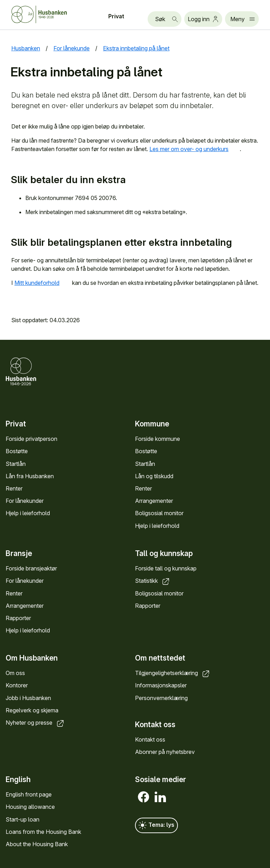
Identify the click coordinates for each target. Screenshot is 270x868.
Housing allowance (30, 807)
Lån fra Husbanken (30, 476)
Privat (116, 16)
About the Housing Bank (37, 844)
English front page (29, 794)
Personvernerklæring (161, 698)
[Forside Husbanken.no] (48, 14)
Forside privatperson (31, 439)
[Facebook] (143, 797)
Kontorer (17, 685)
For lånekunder (25, 501)
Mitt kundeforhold (43, 283)
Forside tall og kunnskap (166, 568)
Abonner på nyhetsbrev (165, 752)
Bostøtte (17, 451)
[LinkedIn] (160, 797)
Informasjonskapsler (161, 685)
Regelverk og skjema (32, 710)
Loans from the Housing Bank (43, 832)
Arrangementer (154, 501)
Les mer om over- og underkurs (195, 149)
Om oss (15, 673)
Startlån (16, 463)
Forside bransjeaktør (31, 568)
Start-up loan (22, 819)
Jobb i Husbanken (28, 698)
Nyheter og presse (35, 723)
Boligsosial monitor (159, 513)
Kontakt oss (150, 739)
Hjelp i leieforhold (28, 513)
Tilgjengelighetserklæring (173, 673)
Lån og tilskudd (154, 476)
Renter (14, 488)
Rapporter (18, 618)
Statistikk (153, 581)
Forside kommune (157, 439)
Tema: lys (156, 825)
